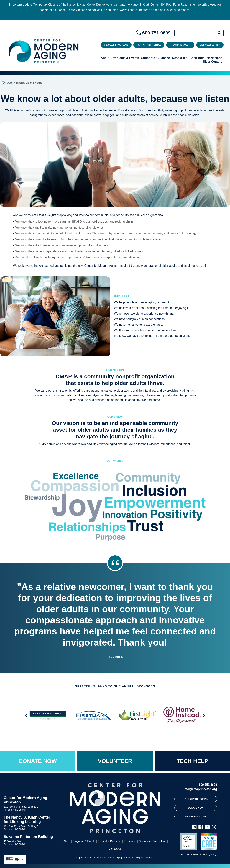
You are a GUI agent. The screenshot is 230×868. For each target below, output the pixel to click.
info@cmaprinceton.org (200, 789)
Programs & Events (125, 58)
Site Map (185, 855)
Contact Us (115, 849)
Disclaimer (196, 855)
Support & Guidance (156, 58)
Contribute (197, 58)
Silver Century (212, 62)
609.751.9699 (156, 33)
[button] (26, 716)
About (105, 58)
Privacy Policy (210, 855)
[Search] (199, 33)
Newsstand (215, 58)
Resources (180, 58)
